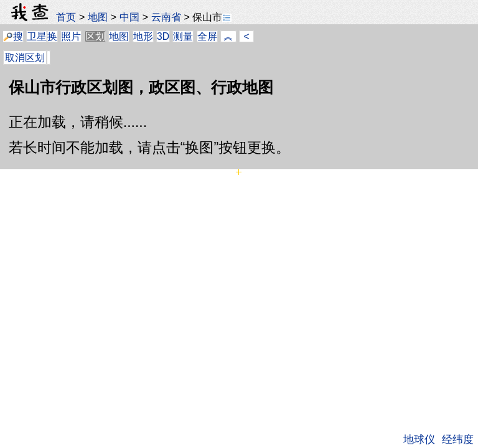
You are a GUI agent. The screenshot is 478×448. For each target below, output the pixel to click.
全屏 (207, 36)
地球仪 (419, 439)
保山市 (212, 17)
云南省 (166, 17)
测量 (183, 36)
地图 (98, 17)
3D (163, 36)
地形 (143, 36)
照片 (71, 36)
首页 (66, 17)
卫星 (37, 36)
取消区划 (25, 58)
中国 (129, 17)
